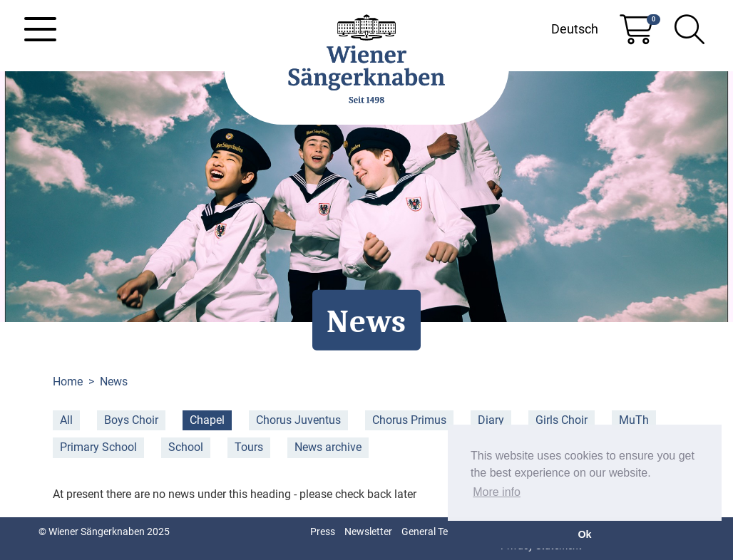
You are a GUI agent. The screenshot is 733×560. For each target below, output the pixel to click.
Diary (491, 420)
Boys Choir (131, 420)
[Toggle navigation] (40, 29)
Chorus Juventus (298, 420)
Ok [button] (584, 534)
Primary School (98, 447)
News (114, 382)
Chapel (207, 420)
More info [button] (497, 492)
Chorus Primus (409, 420)
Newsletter (368, 532)
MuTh (634, 420)
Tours (249, 447)
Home (68, 382)
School (186, 447)
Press (323, 532)
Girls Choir (562, 420)
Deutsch (575, 29)
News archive (328, 447)
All (66, 420)
